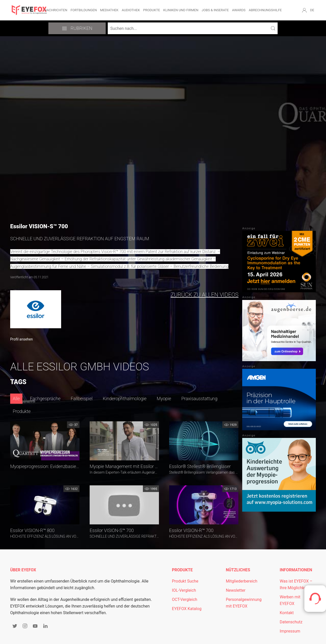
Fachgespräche (45, 399)
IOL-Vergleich (184, 590)
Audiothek (131, 10)
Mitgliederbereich (242, 581)
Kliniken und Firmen (181, 10)
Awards (239, 10)
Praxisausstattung (199, 399)
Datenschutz (291, 622)
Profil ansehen (22, 339)
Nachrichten (56, 10)
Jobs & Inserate (215, 10)
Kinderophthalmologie (125, 399)
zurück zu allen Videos (205, 295)
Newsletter (236, 590)
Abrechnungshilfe (265, 10)
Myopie (164, 399)
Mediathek (109, 10)
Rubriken (77, 28)
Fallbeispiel (82, 399)
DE (312, 10)
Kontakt (287, 613)
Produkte (152, 10)
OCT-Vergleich (185, 599)
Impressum (290, 631)
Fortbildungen (84, 10)
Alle (16, 399)
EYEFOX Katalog (187, 609)
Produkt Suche (185, 581)
